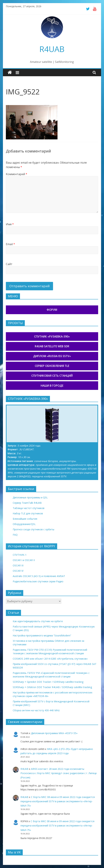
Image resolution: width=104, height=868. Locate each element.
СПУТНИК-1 (20, 555)
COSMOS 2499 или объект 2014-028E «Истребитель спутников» (50, 659)
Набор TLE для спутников (28, 513)
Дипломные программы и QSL (30, 497)
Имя (10, 224)
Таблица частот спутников (29, 508)
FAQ (15, 535)
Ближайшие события (25, 519)
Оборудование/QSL (24, 524)
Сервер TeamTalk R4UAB (27, 503)
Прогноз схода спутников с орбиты (33, 529)
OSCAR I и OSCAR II (24, 560)
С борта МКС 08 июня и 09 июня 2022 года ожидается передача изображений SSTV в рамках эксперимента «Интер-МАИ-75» (58, 801)
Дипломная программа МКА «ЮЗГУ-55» (54, 733)
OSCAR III (18, 565)
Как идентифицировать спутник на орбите (38, 621)
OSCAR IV (18, 571)
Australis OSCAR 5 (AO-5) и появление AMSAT (39, 576)
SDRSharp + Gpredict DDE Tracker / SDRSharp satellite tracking (48, 682)
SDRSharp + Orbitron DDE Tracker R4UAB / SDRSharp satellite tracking (52, 687)
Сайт (9, 264)
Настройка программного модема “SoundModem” (42, 635)
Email (10, 244)
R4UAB (52, 49)
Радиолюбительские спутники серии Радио (38, 581)
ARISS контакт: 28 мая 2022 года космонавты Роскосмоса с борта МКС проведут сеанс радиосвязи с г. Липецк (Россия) (59, 773)
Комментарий (17, 174)
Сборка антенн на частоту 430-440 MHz (36, 710)
